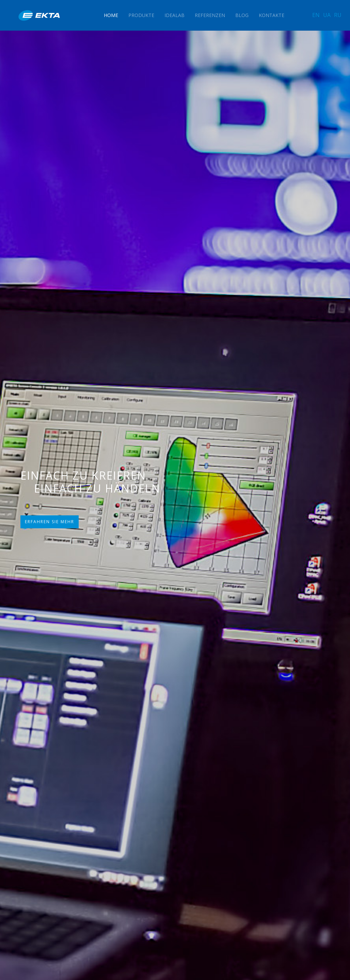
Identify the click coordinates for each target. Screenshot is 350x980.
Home (111, 15)
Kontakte (272, 15)
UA (327, 15)
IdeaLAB (174, 15)
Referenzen (210, 15)
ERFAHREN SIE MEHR (50, 522)
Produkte (141, 15)
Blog (242, 15)
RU (338, 15)
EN (316, 15)
